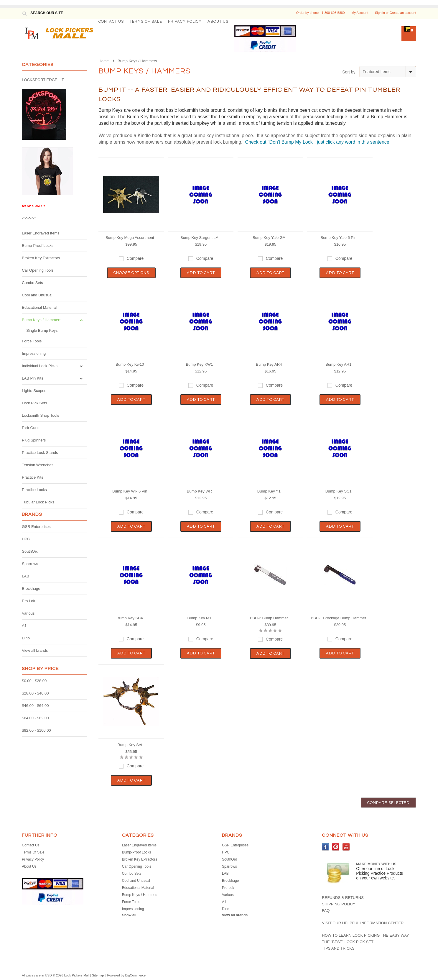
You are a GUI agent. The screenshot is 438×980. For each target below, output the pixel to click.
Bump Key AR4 (269, 364)
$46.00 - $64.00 (35, 706)
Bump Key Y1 (269, 491)
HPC (26, 539)
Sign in (380, 13)
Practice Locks (34, 490)
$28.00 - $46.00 (35, 693)
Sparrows (30, 564)
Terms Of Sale (146, 22)
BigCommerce (136, 975)
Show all (129, 915)
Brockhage (31, 589)
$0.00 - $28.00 (34, 681)
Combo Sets (32, 283)
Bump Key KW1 (199, 364)
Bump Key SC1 (339, 491)
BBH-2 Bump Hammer (269, 618)
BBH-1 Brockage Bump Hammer (338, 618)
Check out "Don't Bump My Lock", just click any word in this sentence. (317, 142)
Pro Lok (28, 601)
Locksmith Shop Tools (40, 415)
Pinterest (336, 847)
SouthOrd (30, 551)
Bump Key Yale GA (269, 238)
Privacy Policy (185, 22)
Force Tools (32, 341)
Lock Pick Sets (34, 403)
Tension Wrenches (38, 465)
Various (28, 613)
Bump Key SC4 (130, 618)
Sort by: (349, 72)
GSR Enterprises (36, 527)
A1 (24, 626)
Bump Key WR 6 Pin (130, 491)
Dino (26, 638)
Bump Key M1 (199, 618)
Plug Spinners (34, 440)
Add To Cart (201, 273)
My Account (360, 13)
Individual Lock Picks (40, 366)
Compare (135, 258)
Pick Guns (31, 428)
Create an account (403, 13)
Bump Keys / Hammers (42, 320)
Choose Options (131, 273)
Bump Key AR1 (338, 364)
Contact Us (111, 22)
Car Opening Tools (38, 270)
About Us (218, 22)
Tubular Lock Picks (38, 502)
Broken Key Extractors (41, 258)
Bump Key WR (199, 491)
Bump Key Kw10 (130, 364)
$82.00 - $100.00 (36, 730)
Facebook (326, 847)
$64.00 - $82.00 (35, 718)
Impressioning (34, 353)
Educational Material (39, 307)
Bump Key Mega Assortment (130, 238)
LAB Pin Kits (32, 378)
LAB (25, 576)
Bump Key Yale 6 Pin (338, 238)
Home (104, 61)
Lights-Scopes (34, 391)
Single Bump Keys (42, 330)
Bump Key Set (130, 745)
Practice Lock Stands (40, 453)
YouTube (346, 847)
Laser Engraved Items (41, 233)
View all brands (35, 650)
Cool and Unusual (37, 295)
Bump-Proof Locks (38, 246)
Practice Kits (32, 477)
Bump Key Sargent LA (199, 238)
